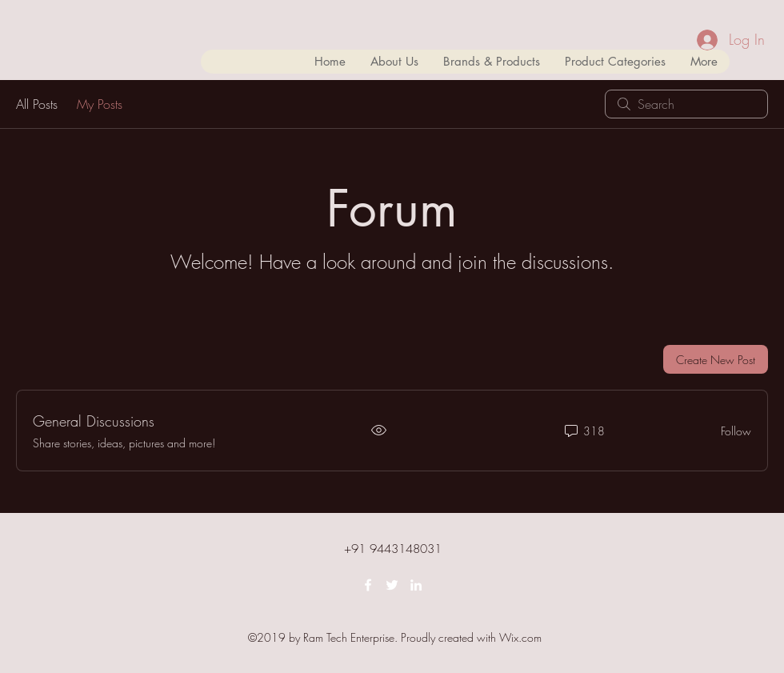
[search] (686, 104)
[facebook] (368, 585)
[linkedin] (416, 585)
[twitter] (392, 585)
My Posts (100, 104)
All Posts (37, 104)
